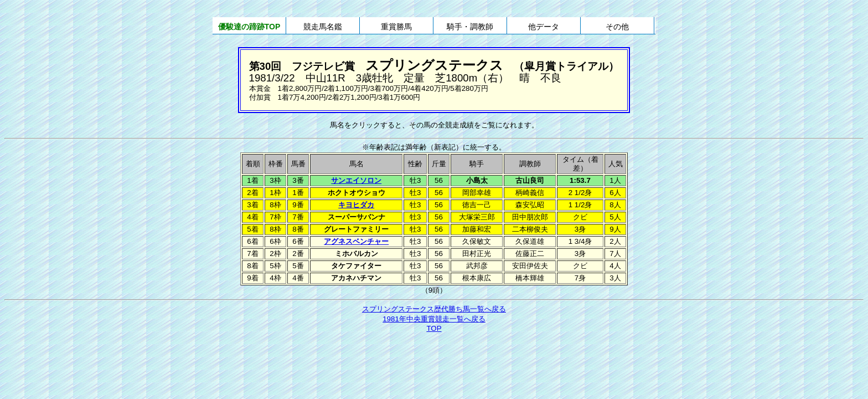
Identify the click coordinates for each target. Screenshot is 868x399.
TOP (434, 328)
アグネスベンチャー (356, 241)
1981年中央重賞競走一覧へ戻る (434, 319)
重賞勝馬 (396, 27)
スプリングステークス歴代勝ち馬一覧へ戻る (434, 309)
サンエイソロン (356, 180)
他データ (544, 27)
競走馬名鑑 (323, 27)
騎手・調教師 (470, 27)
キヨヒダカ (356, 205)
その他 (617, 27)
